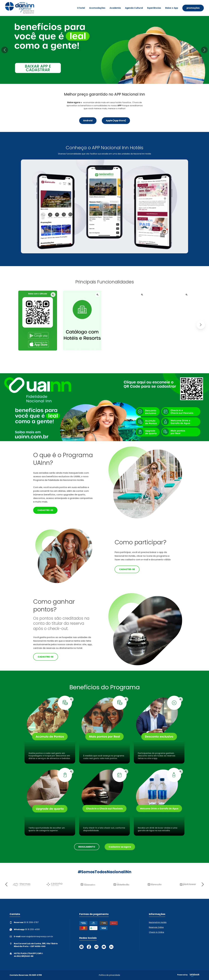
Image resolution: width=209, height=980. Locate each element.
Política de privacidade (109, 975)
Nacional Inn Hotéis (158, 922)
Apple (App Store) (116, 121)
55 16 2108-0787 (24, 922)
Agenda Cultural (134, 8)
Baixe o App (172, 8)
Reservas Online (156, 927)
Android (88, 121)
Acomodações (97, 8)
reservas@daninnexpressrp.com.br (31, 937)
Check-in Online (156, 932)
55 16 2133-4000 (25, 929)
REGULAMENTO (87, 847)
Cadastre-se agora (120, 847)
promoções (193, 8)
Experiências (154, 8)
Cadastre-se (45, 510)
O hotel (81, 8)
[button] (5, 50)
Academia (115, 8)
